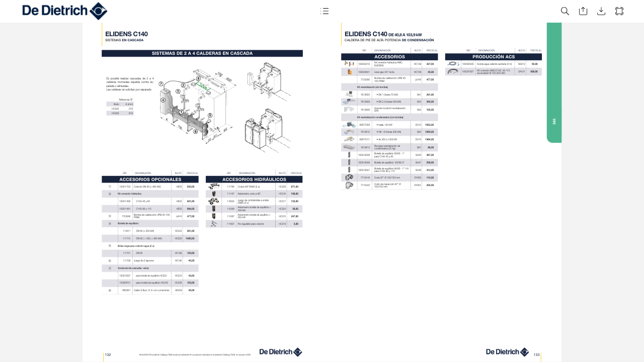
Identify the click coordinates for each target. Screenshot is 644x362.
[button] (324, 11)
